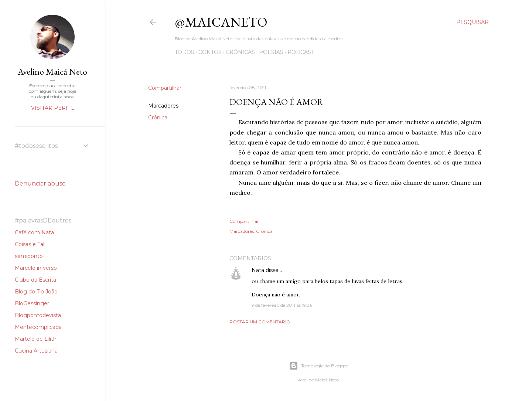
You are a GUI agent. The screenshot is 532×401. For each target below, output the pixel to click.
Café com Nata (34, 232)
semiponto (29, 256)
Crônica (158, 118)
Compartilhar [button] (165, 88)
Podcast (301, 52)
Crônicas (240, 52)
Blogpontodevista (38, 315)
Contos (210, 52)
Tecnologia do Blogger (319, 366)
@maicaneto (221, 22)
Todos (185, 52)
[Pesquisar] (473, 22)
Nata (258, 270)
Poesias (271, 52)
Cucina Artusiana (36, 351)
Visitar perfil (53, 108)
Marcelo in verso (36, 268)
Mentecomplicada (38, 327)
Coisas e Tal (30, 244)
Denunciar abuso (40, 183)
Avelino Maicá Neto (52, 72)
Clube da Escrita (35, 280)
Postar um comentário (260, 322)
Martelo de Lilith (36, 339)
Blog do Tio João (36, 292)
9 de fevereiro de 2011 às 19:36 (282, 305)
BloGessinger (32, 303)
